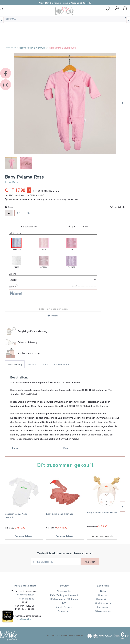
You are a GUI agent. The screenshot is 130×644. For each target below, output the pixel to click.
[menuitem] (4, 8)
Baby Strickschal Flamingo (60, 514)
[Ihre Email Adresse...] (56, 562)
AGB (64, 603)
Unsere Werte (103, 599)
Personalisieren (29, 226)
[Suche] (14, 8)
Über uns (103, 595)
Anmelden (90, 562)
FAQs (45, 364)
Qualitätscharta (103, 603)
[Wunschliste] (108, 8)
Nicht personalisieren (77, 226)
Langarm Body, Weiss (16, 515)
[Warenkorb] (125, 9)
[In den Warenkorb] (102, 536)
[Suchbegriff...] (65, 19)
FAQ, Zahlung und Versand (64, 595)
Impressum (103, 607)
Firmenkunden (61, 364)
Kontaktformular (64, 607)
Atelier (103, 591)
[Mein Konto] (116, 9)
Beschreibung (15, 364)
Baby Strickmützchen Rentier (102, 512)
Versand (32, 364)
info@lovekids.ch (25, 594)
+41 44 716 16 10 (25, 598)
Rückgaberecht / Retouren (64, 599)
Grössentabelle (117, 207)
